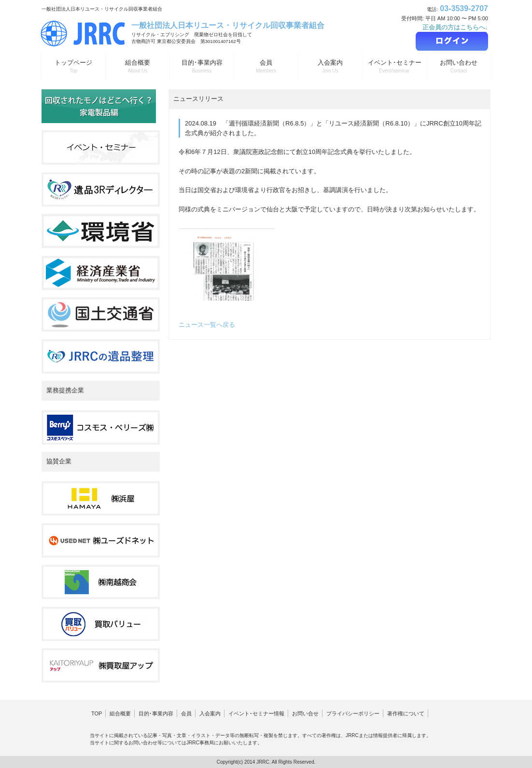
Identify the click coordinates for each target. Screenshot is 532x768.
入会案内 (330, 67)
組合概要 (138, 67)
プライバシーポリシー (353, 713)
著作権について (406, 713)
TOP (97, 713)
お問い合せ (305, 713)
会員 (266, 67)
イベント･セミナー (394, 67)
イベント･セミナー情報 (256, 713)
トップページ (73, 67)
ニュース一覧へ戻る (207, 325)
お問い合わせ (459, 67)
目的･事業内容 (202, 67)
